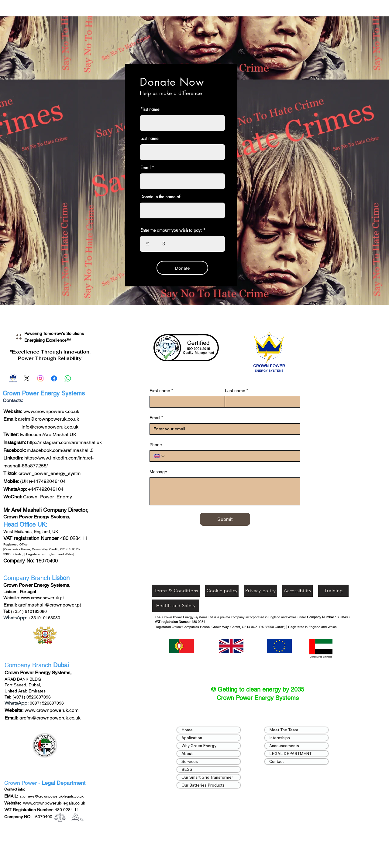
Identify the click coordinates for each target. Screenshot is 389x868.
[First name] (185, 402)
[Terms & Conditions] (176, 591)
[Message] (225, 491)
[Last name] (261, 402)
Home (187, 730)
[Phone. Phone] (231, 456)
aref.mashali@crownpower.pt (50, 605)
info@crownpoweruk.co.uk (50, 427)
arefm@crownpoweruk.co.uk (48, 419)
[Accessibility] (298, 591)
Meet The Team (284, 730)
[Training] (333, 591)
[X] (27, 378)
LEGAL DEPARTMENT (290, 754)
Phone (156, 445)
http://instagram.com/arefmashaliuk (64, 442)
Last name (149, 138)
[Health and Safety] (176, 606)
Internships (280, 738)
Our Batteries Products (203, 785)
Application (192, 738)
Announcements (284, 746)
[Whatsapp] (68, 378)
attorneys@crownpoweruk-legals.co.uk (52, 796)
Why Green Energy (199, 746)
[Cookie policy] (222, 591)
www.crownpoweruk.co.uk (51, 411)
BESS (187, 769)
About (187, 754)
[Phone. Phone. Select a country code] (159, 456)
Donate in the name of (160, 197)
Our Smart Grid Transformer (207, 777)
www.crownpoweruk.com (51, 710)
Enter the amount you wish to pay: (171, 230)
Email (145, 168)
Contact (277, 761)
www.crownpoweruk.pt (42, 598)
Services (190, 761)
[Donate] (182, 268)
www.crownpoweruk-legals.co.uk (54, 803)
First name (150, 109)
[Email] (13, 378)
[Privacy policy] (260, 591)
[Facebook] (54, 378)
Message (158, 472)
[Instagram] (40, 378)
